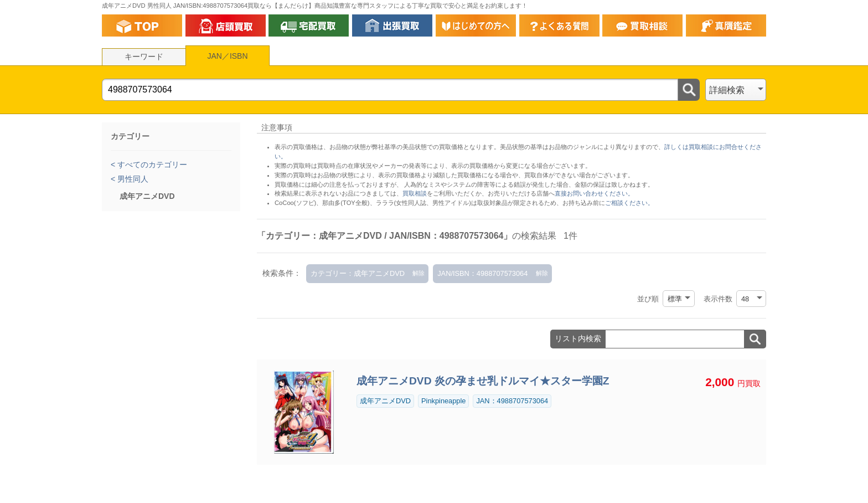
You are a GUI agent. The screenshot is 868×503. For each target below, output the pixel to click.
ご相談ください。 (629, 203)
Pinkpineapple (443, 401)
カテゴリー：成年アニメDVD (358, 273)
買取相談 (415, 193)
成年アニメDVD (385, 401)
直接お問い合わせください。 (594, 193)
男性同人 (132, 179)
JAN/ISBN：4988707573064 (482, 273)
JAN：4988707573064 (512, 401)
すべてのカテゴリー (151, 165)
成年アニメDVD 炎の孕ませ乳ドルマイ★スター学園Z (483, 381)
